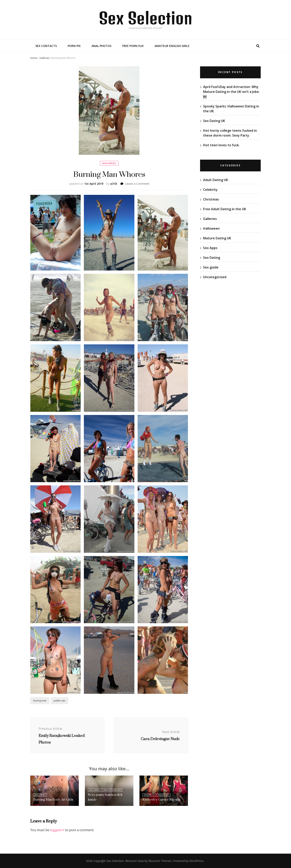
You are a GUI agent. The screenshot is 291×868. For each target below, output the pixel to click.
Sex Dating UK (214, 121)
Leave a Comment (137, 184)
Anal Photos (101, 46)
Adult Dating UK (216, 180)
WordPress (197, 861)
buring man (40, 701)
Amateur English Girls (172, 46)
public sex (60, 701)
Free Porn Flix (133, 46)
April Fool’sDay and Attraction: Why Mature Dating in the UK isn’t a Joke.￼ (231, 92)
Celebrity (149, 795)
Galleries (44, 58)
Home (34, 58)
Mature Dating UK (217, 238)
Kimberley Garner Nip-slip (161, 800)
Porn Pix (74, 46)
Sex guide (211, 267)
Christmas (211, 199)
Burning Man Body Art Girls (53, 800)
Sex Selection (146, 18)
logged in (57, 830)
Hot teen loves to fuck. (221, 145)
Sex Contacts (46, 46)
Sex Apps (210, 248)
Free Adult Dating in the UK (225, 209)
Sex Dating (212, 258)
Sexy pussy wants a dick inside (105, 797)
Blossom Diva (134, 861)
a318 (113, 184)
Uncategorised (112, 790)
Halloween (211, 228)
